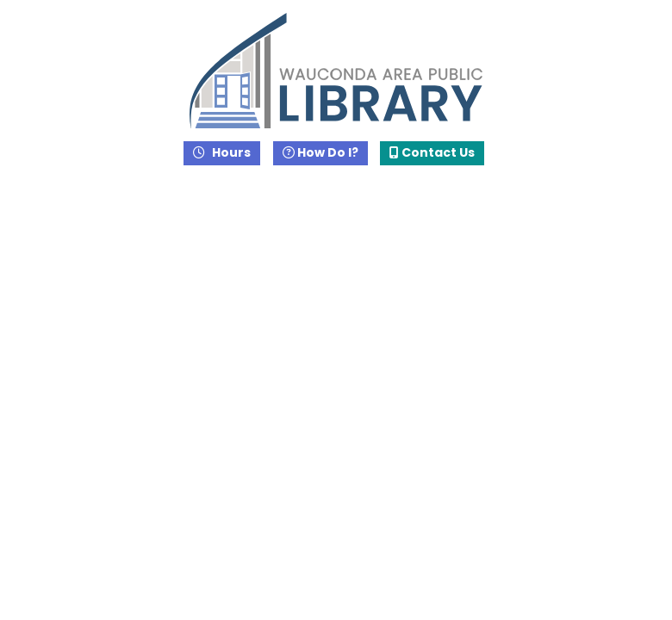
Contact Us (432, 152)
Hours (230, 152)
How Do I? (320, 152)
